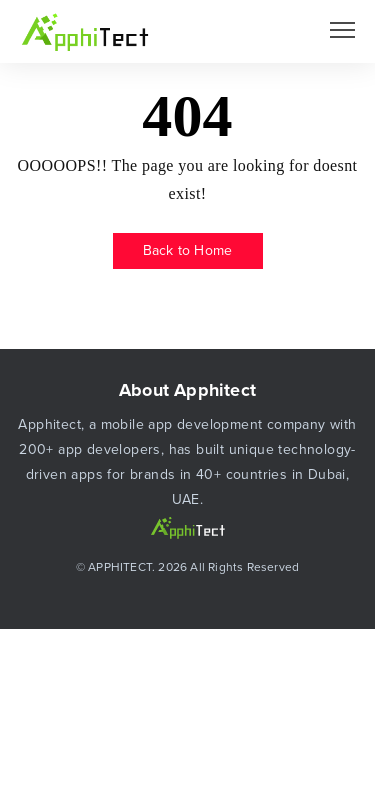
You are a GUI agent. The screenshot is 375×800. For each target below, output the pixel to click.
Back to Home (187, 250)
